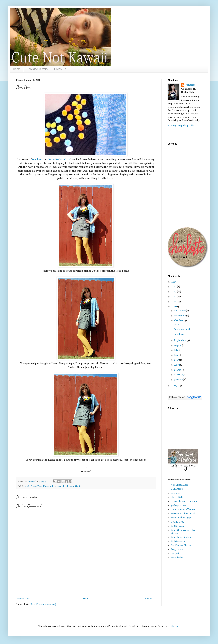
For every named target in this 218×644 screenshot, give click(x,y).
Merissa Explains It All (183, 514)
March (178, 370)
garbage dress (178, 506)
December (180, 311)
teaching (37, 160)
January (179, 380)
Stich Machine (178, 541)
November (180, 316)
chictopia (175, 493)
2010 (174, 307)
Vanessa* (190, 85)
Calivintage (177, 489)
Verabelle (176, 554)
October (179, 321)
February (179, 375)
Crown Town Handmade (42, 486)
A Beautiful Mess (179, 485)
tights (78, 486)
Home (17, 69)
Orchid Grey (177, 522)
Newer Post (24, 599)
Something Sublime (181, 537)
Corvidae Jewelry (37, 69)
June (177, 355)
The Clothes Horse (181, 546)
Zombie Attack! (182, 330)
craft (27, 486)
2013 (174, 292)
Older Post (148, 599)
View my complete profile (181, 125)
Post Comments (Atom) (43, 605)
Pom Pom (179, 334)
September (180, 340)
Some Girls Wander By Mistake (183, 532)
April (177, 365)
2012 (174, 297)
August (178, 345)
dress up (70, 486)
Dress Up (60, 69)
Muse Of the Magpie (182, 518)
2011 (174, 302)
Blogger (175, 626)
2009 (175, 386)
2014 (174, 287)
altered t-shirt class (59, 160)
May (177, 360)
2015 (174, 282)
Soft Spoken (177, 526)
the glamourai (178, 550)
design (58, 486)
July (176, 350)
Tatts (176, 325)
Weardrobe (177, 558)
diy (64, 486)
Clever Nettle (178, 497)
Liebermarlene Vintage (183, 510)
